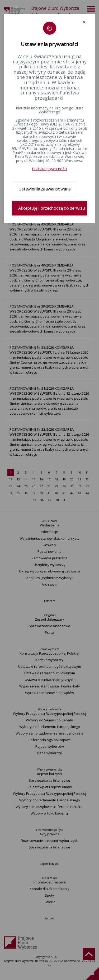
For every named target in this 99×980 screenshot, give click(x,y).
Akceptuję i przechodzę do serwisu (52, 208)
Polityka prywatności (49, 169)
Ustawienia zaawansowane (45, 189)
